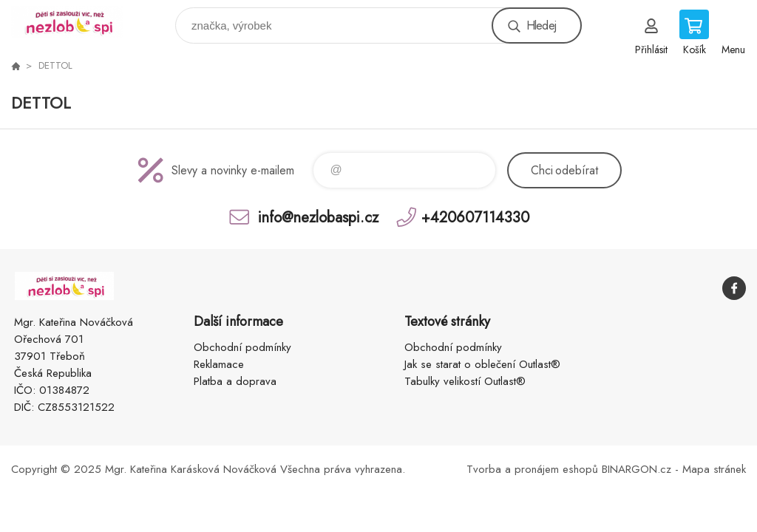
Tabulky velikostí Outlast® (465, 381)
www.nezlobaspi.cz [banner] (77, 22)
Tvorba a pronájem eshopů (532, 469)
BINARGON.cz (637, 469)
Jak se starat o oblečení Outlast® (482, 364)
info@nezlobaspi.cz (318, 217)
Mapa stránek (714, 469)
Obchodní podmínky (242, 347)
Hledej (541, 25)
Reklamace (219, 364)
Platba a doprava (235, 381)
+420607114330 (475, 217)
